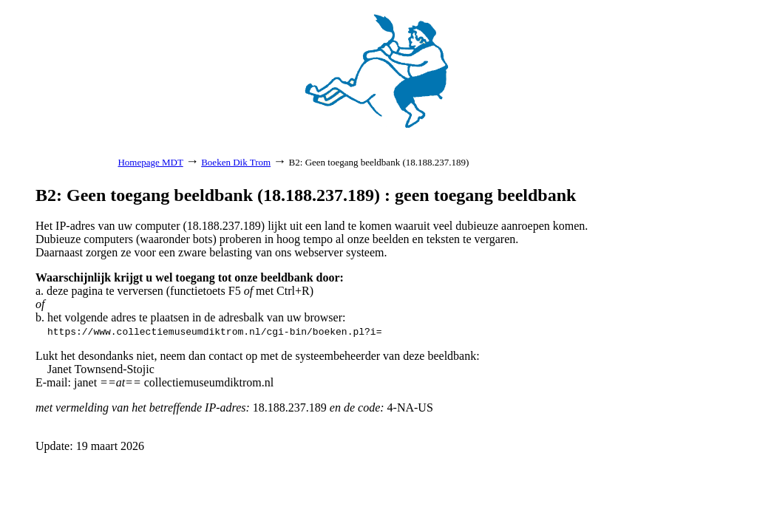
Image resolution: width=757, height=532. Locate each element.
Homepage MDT (150, 162)
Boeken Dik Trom (236, 162)
